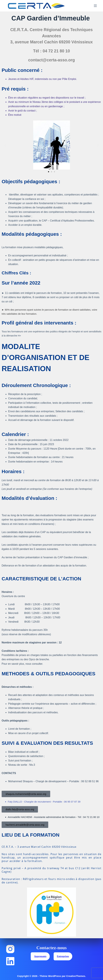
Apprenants (40, 956)
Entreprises (63, 956)
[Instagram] (10, 949)
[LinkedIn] (10, 961)
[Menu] (95, 6)
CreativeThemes (76, 976)
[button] (5, 145)
